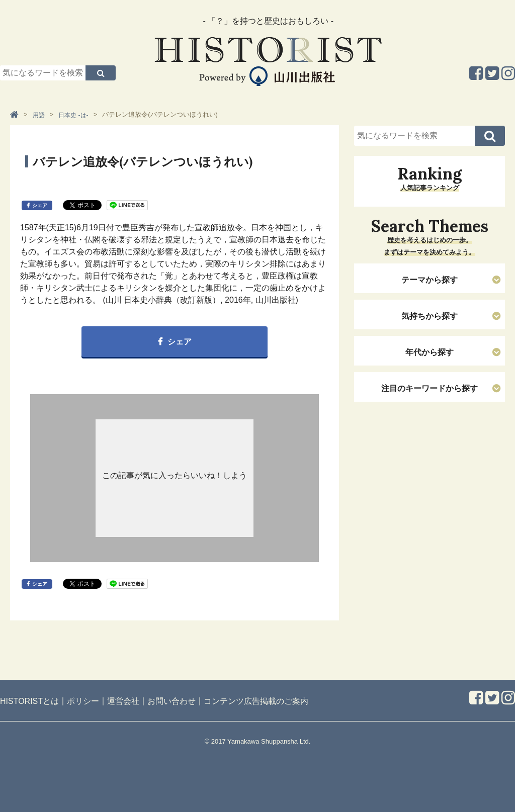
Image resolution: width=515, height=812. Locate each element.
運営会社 (123, 701)
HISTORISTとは (29, 701)
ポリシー (83, 701)
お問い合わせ (171, 701)
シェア (40, 205)
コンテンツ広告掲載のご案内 (256, 701)
